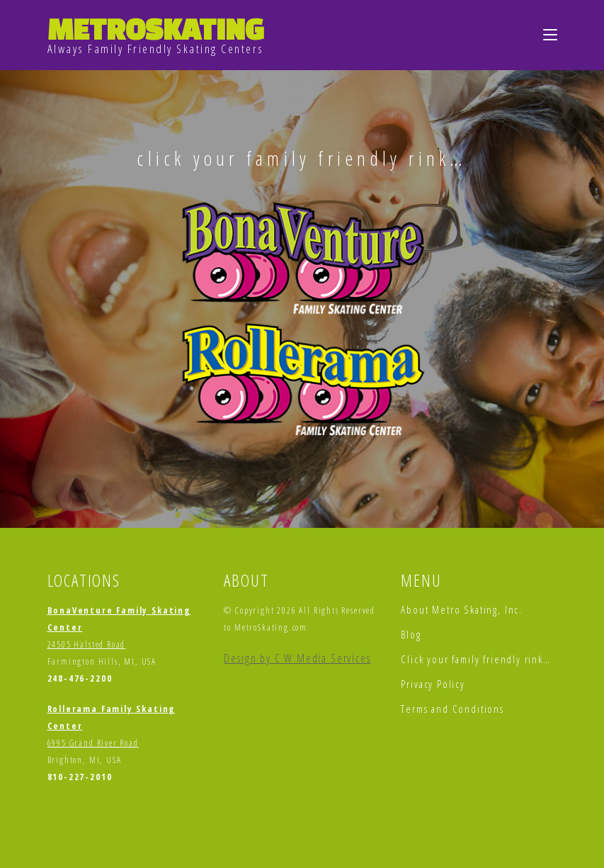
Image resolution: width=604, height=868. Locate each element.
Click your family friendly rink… (475, 659)
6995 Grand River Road (93, 743)
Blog (411, 634)
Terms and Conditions (452, 709)
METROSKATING (156, 29)
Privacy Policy (433, 684)
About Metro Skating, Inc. (462, 609)
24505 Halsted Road (87, 644)
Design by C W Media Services (297, 658)
